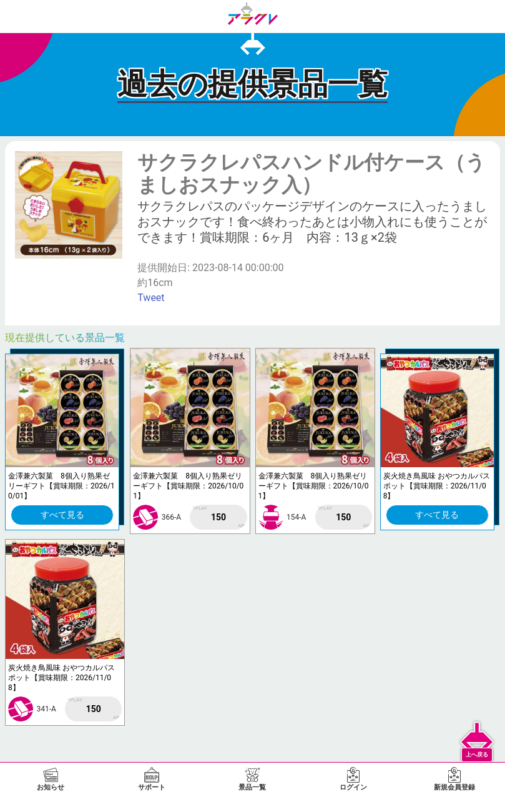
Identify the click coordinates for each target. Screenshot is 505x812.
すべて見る (62, 515)
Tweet (151, 298)
